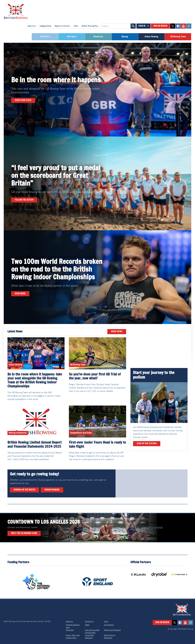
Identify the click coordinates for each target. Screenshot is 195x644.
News (106, 621)
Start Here (45, 37)
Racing (125, 37)
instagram (189, 26)
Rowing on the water (24, 490)
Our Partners (109, 625)
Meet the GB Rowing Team (24, 533)
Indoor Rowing (151, 37)
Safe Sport (72, 37)
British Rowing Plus (90, 26)
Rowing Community (18, 433)
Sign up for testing (147, 444)
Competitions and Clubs (81, 433)
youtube (183, 26)
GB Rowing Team (178, 37)
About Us (32, 26)
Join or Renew (160, 26)
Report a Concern (62, 26)
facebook (178, 26)
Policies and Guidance (112, 630)
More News (117, 332)
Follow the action (24, 200)
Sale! (76, 26)
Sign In (142, 26)
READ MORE (20, 294)
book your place (23, 100)
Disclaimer (70, 630)
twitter (173, 26)
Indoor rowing (52, 490)
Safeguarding (45, 26)
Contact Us (89, 621)
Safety (87, 625)
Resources (98, 37)
